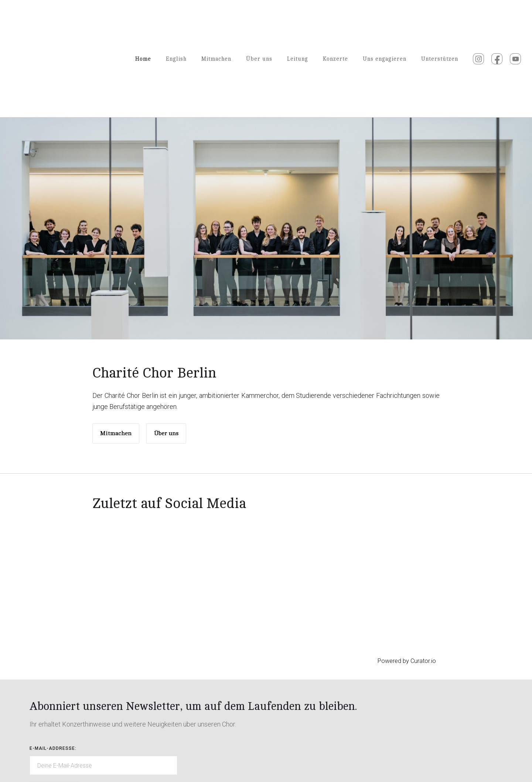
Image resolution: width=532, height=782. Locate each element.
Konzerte (335, 59)
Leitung (298, 59)
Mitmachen (216, 59)
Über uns (259, 59)
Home (143, 59)
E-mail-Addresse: (53, 748)
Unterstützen (440, 59)
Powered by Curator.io (407, 661)
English (176, 59)
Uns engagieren (385, 59)
